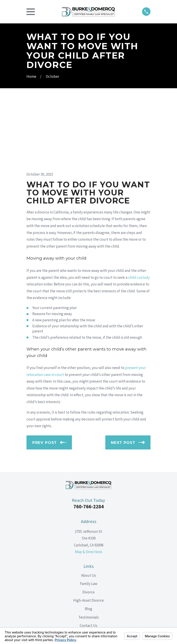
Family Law (89, 519)
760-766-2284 (89, 442)
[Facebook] (78, 584)
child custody (139, 212)
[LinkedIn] (89, 584)
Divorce (88, 527)
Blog (88, 544)
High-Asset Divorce (88, 535)
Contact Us (88, 561)
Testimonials (89, 552)
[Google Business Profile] (99, 584)
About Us (88, 511)
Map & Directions (89, 487)
